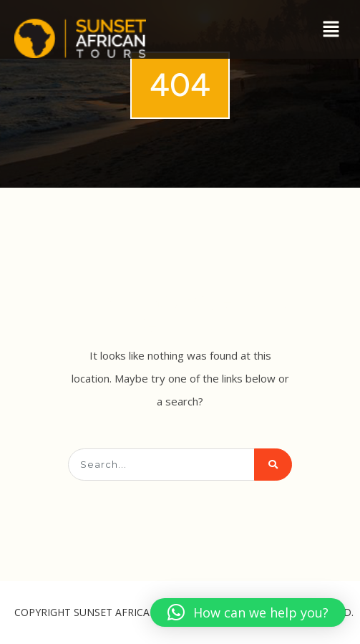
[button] (331, 29)
